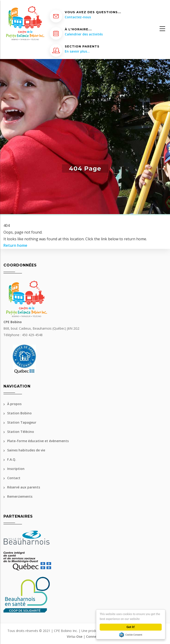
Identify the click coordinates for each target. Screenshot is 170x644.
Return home (15, 245)
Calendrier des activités (84, 34)
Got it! (131, 627)
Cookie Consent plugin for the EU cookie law (131, 635)
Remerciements (20, 496)
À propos (14, 404)
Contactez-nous (78, 17)
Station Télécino (21, 432)
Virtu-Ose (75, 636)
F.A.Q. (12, 459)
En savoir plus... (77, 51)
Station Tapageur (22, 422)
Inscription (16, 469)
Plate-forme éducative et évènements (38, 441)
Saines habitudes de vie (26, 450)
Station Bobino (19, 413)
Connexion (95, 636)
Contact (14, 478)
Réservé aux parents (24, 487)
